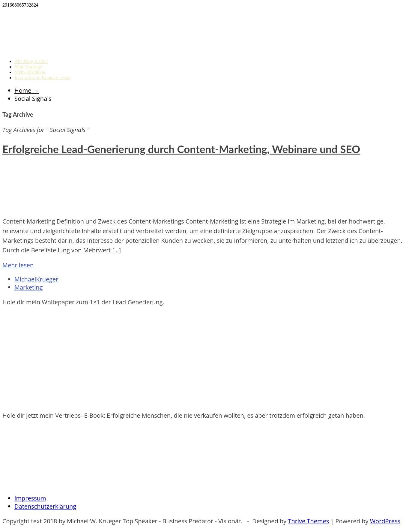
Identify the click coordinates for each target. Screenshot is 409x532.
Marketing (28, 287)
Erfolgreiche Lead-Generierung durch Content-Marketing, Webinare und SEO (181, 149)
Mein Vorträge (28, 67)
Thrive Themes (308, 521)
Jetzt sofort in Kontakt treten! (43, 78)
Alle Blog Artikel (31, 61)
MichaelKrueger (36, 279)
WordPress (385, 521)
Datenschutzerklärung (45, 506)
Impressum (30, 498)
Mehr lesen (18, 265)
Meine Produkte (30, 72)
